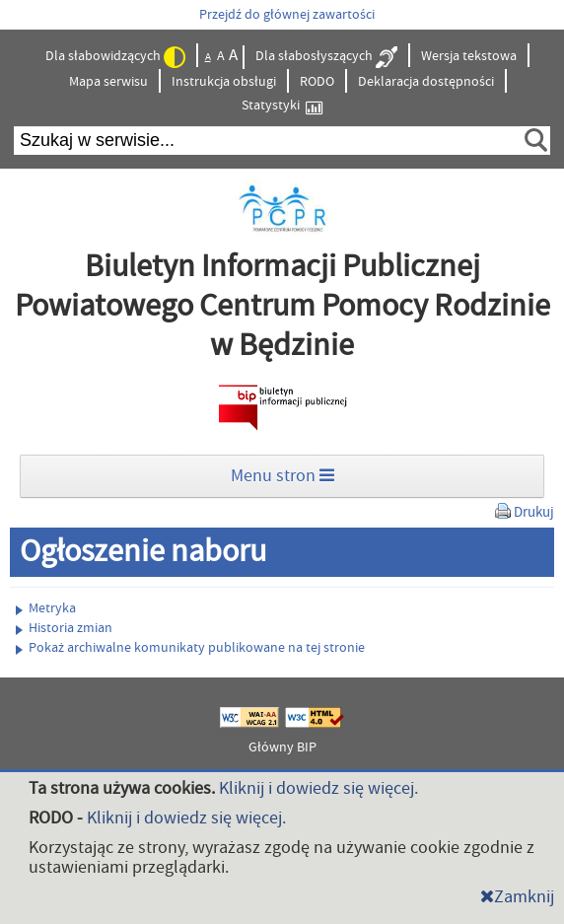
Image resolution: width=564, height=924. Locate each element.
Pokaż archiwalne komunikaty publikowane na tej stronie (190, 648)
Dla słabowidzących (115, 57)
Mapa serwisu (108, 82)
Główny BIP (282, 747)
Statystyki (282, 106)
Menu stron (282, 476)
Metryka (46, 608)
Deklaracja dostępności (426, 82)
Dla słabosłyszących (326, 57)
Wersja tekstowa (469, 56)
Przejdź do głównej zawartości (287, 15)
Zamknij (517, 897)
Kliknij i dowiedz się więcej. (318, 788)
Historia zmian (64, 628)
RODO (317, 82)
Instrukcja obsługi (224, 82)
